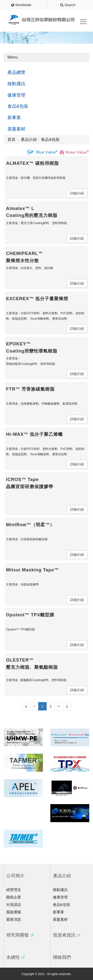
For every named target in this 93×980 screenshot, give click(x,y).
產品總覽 (16, 72)
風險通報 (14, 912)
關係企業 (14, 897)
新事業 (14, 118)
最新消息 (14, 919)
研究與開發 (20, 935)
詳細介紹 (77, 193)
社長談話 (14, 905)
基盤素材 (16, 129)
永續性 (15, 957)
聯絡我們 (62, 957)
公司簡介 (15, 876)
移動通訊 (16, 84)
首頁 (11, 139)
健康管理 (16, 95)
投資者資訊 (67, 935)
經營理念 (14, 890)
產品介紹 (62, 876)
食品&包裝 (18, 106)
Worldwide (21, 5)
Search (68, 5)
